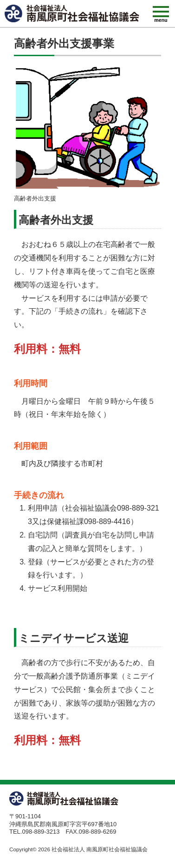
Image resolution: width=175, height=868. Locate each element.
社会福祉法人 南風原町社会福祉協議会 (100, 849)
